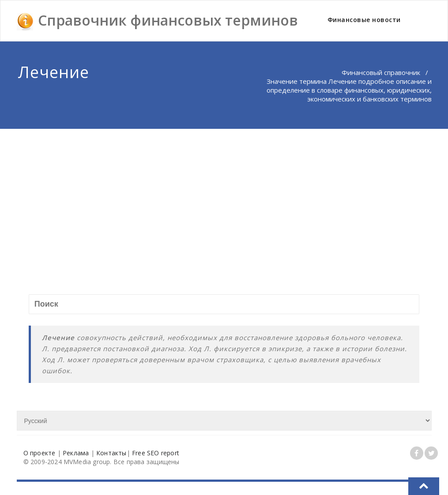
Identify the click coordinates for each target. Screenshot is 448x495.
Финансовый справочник (381, 72)
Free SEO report (156, 453)
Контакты (111, 453)
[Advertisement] (225, 195)
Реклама (76, 453)
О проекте (40, 453)
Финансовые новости (364, 20)
